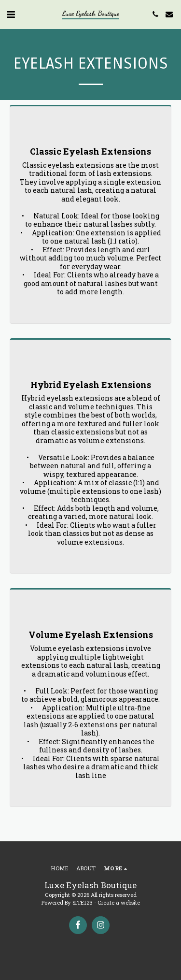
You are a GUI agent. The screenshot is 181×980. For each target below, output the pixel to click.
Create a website (119, 902)
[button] (11, 14)
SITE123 (83, 902)
